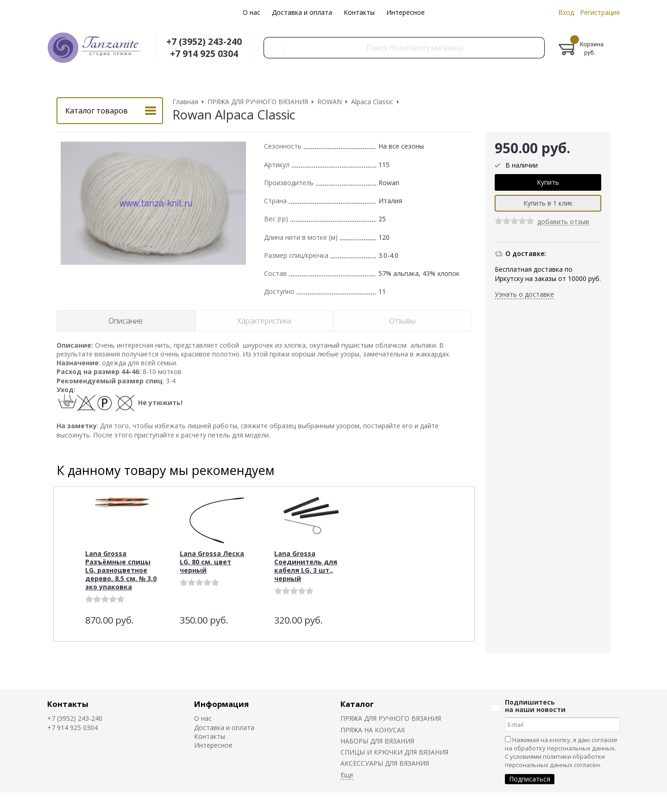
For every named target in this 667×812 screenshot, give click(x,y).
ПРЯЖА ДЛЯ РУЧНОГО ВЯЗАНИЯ (391, 718)
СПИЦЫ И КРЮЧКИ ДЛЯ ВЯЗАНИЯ (394, 752)
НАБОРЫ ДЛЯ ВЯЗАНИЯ (377, 741)
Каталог (357, 704)
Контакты (359, 12)
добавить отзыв (563, 222)
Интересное (406, 12)
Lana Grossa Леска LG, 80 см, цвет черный (212, 562)
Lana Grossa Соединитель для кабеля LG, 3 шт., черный (306, 566)
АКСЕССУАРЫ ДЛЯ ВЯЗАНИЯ (385, 763)
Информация (221, 704)
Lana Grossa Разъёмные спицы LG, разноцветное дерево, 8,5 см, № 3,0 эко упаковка (121, 570)
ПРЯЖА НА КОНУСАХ (373, 730)
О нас (252, 12)
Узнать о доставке (524, 294)
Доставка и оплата (302, 12)
